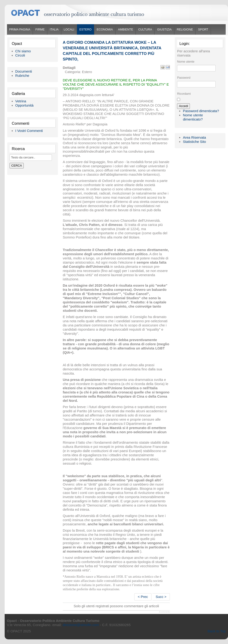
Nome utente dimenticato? (193, 117)
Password (184, 78)
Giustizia (164, 29)
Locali (69, 29)
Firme (40, 29)
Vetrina (21, 101)
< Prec (143, 597)
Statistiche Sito (194, 142)
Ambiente (126, 29)
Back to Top (217, 631)
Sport (203, 29)
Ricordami (184, 94)
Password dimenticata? (201, 111)
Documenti (24, 71)
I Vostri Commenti (29, 131)
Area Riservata (194, 137)
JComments (164, 612)
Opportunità (24, 105)
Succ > (161, 597)
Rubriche (22, 75)
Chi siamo (23, 51)
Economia (105, 29)
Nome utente (186, 62)
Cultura (145, 29)
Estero (85, 29)
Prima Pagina (20, 29)
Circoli (20, 55)
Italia (54, 29)
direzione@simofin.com (81, 625)
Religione (185, 29)
